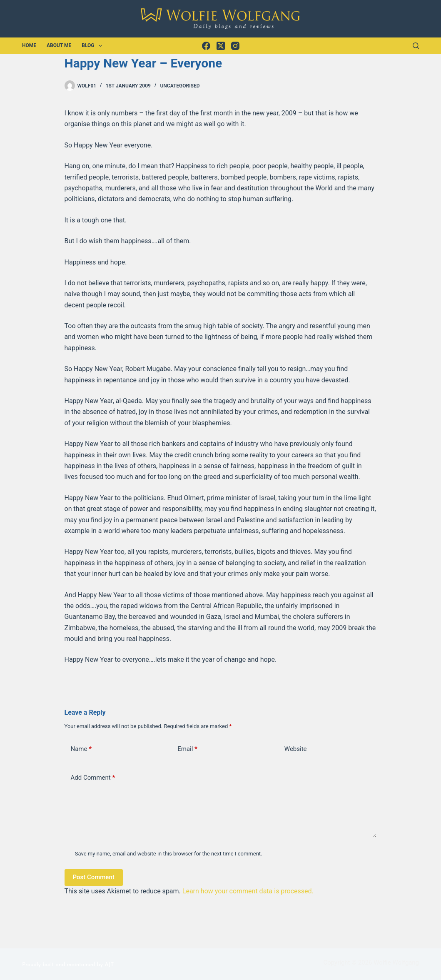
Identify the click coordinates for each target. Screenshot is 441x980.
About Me (59, 45)
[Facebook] (206, 46)
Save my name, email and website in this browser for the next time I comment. (169, 854)
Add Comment (93, 778)
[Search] (416, 46)
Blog (93, 46)
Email (187, 749)
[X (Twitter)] (221, 46)
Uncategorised (180, 86)
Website (296, 749)
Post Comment (94, 877)
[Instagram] (235, 46)
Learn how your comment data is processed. (248, 891)
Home (29, 45)
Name (81, 749)
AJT (109, 965)
